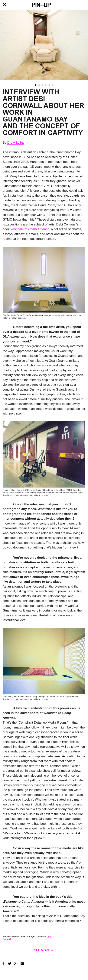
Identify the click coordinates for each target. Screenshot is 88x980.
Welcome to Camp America (30, 229)
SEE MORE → (44, 950)
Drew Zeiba (16, 143)
